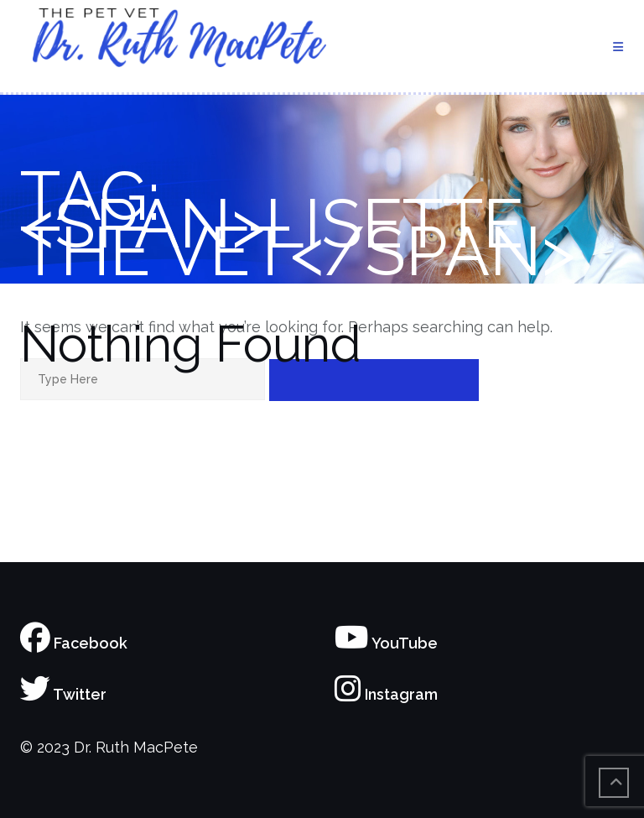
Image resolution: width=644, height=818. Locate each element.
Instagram (386, 694)
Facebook (74, 643)
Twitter (63, 694)
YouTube (386, 643)
